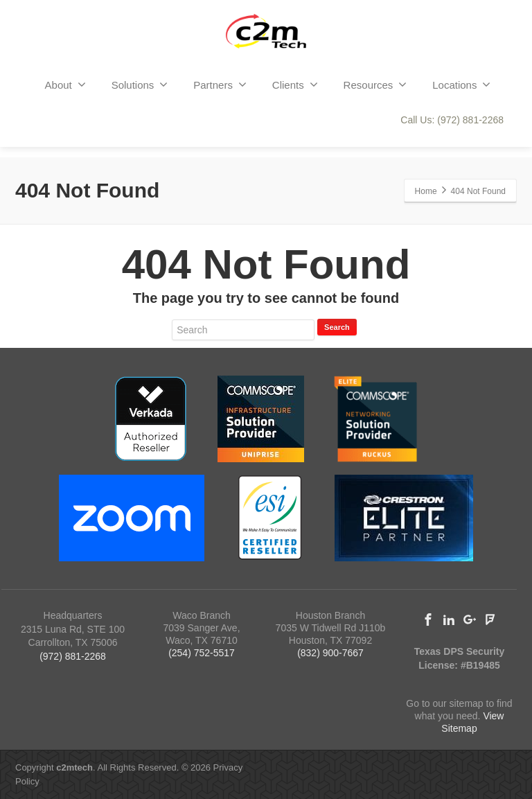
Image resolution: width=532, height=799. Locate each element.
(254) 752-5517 (202, 653)
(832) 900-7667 (330, 653)
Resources (375, 85)
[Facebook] (428, 620)
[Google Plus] (470, 620)
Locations (461, 85)
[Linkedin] (449, 620)
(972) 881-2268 (73, 656)
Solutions (140, 85)
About (65, 85)
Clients (295, 85)
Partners (220, 85)
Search (337, 327)
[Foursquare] (490, 620)
